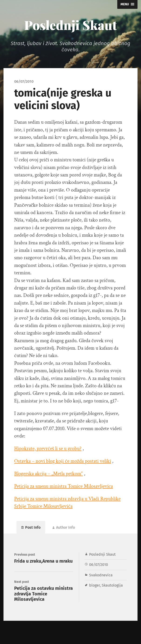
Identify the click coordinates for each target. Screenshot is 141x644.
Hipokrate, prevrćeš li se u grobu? (48, 449)
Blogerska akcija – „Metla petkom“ (49, 474)
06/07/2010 (99, 565)
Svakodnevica (101, 575)
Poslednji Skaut (70, 25)
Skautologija (112, 585)
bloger (94, 585)
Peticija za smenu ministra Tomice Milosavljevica (64, 486)
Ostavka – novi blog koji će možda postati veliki (63, 461)
